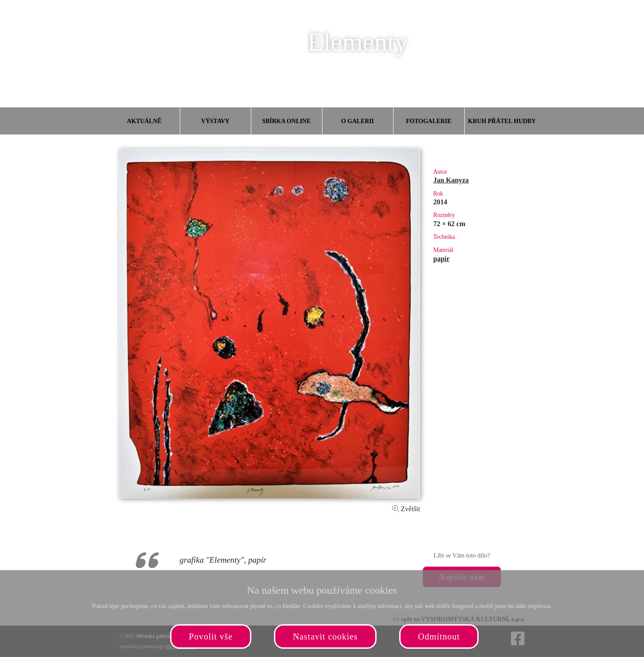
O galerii (358, 121)
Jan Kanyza (451, 180)
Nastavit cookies (325, 636)
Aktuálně (144, 121)
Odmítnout (439, 636)
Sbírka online (287, 121)
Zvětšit (406, 509)
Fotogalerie (429, 121)
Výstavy (215, 121)
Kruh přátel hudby (502, 121)
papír (441, 259)
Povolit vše (211, 636)
